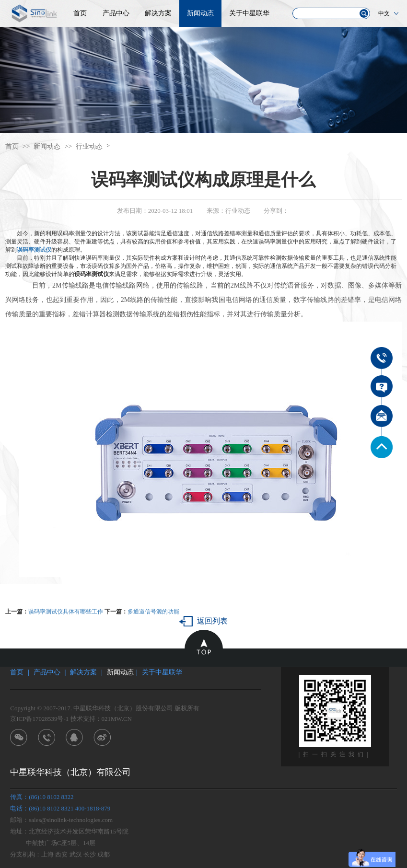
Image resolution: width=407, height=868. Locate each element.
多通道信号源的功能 (153, 612)
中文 (384, 13)
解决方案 (158, 13)
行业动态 (89, 146)
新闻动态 (200, 13)
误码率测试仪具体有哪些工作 (66, 612)
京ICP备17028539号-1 (39, 719)
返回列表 (212, 621)
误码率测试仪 (34, 250)
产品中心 (116, 13)
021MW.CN (117, 719)
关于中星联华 (249, 13)
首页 (80, 13)
